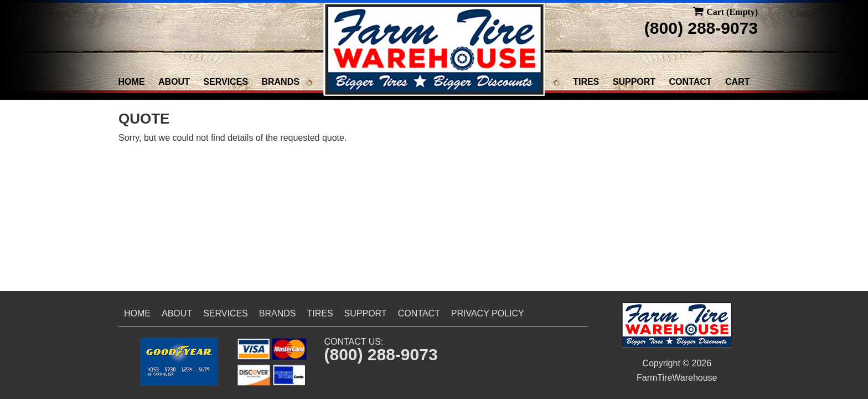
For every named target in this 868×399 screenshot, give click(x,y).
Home (132, 82)
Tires (586, 82)
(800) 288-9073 (701, 28)
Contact (691, 82)
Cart (737, 82)
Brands (280, 82)
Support (634, 82)
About (174, 82)
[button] (179, 362)
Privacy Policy (488, 313)
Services (226, 82)
